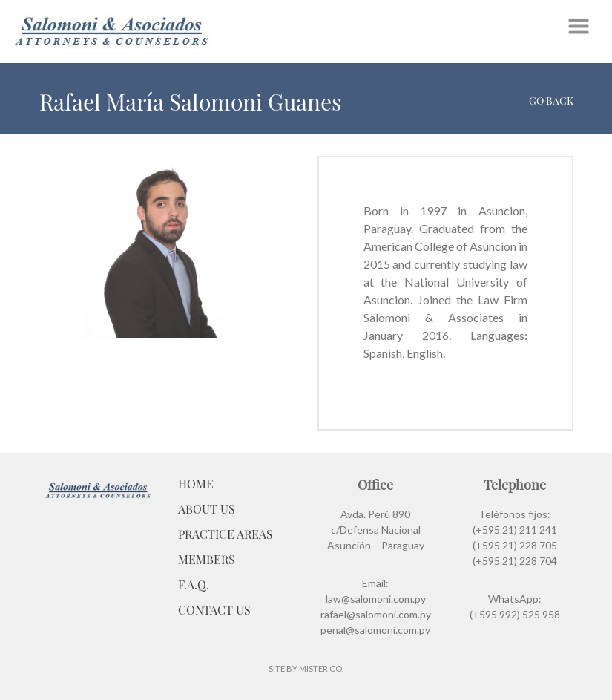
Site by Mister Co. (306, 668)
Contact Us (214, 610)
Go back (551, 101)
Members (207, 559)
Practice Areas (226, 534)
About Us (207, 509)
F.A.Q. (194, 585)
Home (196, 484)
